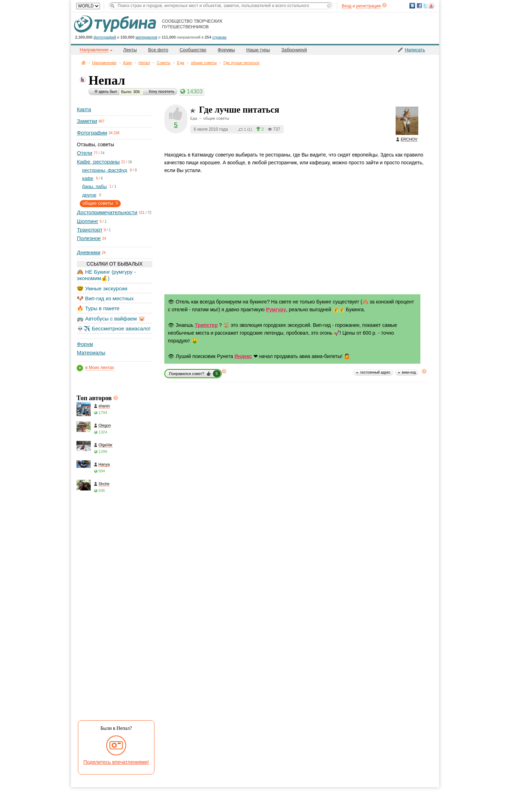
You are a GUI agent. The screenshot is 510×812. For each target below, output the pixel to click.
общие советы (204, 63)
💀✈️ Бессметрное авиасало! (114, 328)
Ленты (130, 50)
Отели (84, 153)
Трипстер (206, 325)
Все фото (158, 50)
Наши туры (258, 50)
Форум (85, 344)
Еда (181, 63)
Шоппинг (87, 221)
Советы (164, 63)
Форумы (226, 50)
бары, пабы (94, 186)
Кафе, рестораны (98, 162)
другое (89, 195)
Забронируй (294, 50)
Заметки (87, 121)
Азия (127, 63)
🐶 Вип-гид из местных (105, 298)
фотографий (105, 37)
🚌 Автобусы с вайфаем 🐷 (111, 319)
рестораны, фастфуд (105, 170)
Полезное (89, 238)
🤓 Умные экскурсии (102, 288)
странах (219, 37)
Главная (83, 63)
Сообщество (193, 50)
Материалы (91, 353)
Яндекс (243, 356)
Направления (104, 63)
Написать (415, 50)
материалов (146, 37)
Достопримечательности (107, 212)
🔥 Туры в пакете (98, 308)
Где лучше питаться (242, 63)
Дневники (89, 252)
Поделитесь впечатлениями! (116, 762)
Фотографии (92, 133)
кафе (88, 178)
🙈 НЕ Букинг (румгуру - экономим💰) (106, 275)
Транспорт (90, 230)
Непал (144, 63)
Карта (84, 109)
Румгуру (276, 310)
